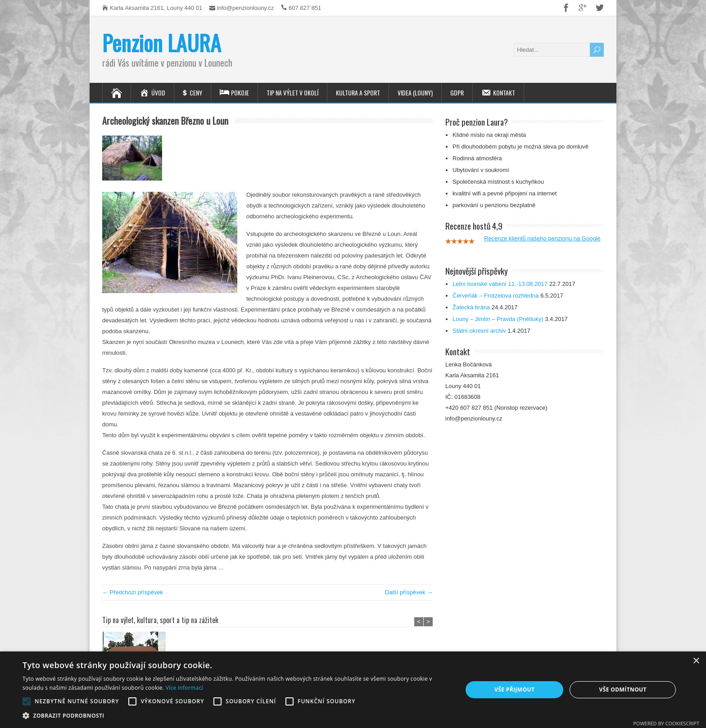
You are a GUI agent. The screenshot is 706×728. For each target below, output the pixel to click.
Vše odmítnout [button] (622, 690)
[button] (236, 716)
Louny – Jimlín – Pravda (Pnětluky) (498, 319)
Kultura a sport (358, 93)
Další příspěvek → (409, 592)
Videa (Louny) (415, 93)
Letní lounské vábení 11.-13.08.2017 (500, 284)
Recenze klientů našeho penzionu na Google (542, 238)
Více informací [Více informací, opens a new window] (184, 688)
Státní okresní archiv (479, 331)
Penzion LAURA (162, 43)
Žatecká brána (471, 307)
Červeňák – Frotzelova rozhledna (496, 296)
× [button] (696, 661)
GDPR (457, 93)
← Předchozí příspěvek (133, 592)
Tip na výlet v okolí (292, 93)
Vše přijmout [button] (514, 690)
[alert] (353, 690)
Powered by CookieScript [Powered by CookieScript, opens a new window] (666, 723)
